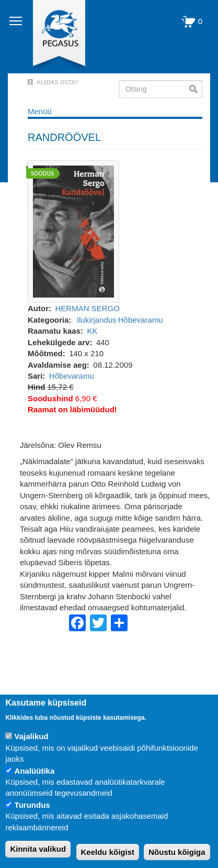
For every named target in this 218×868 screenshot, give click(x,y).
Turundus (32, 805)
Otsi (196, 89)
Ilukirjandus (97, 320)
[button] (73, 231)
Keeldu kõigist (108, 852)
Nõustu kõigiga (177, 852)
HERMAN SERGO (88, 308)
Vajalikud (32, 736)
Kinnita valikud (38, 849)
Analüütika (35, 771)
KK (92, 331)
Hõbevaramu (141, 320)
